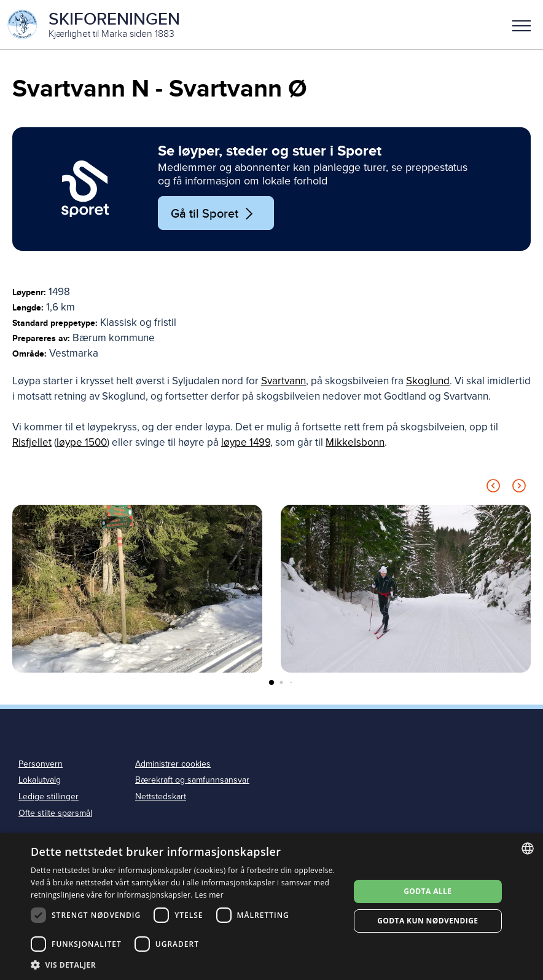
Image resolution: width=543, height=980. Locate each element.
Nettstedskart (161, 796)
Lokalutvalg (40, 780)
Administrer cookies (173, 764)
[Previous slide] (493, 488)
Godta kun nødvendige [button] (428, 921)
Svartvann (283, 381)
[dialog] (271, 907)
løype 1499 (246, 442)
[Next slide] (519, 488)
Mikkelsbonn (355, 442)
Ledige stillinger (49, 796)
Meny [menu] (522, 26)
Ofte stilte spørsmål (55, 813)
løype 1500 (82, 442)
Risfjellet (32, 442)
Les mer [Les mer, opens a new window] (209, 895)
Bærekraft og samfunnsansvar (192, 780)
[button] (522, 25)
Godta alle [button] (428, 891)
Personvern (41, 764)
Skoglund (428, 381)
